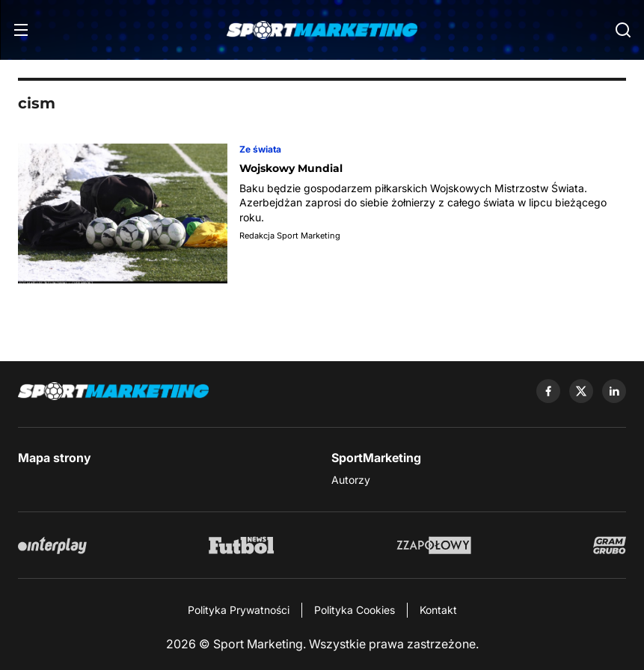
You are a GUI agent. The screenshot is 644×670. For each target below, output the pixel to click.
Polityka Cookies (355, 610)
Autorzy (351, 480)
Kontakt (438, 610)
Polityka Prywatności (239, 610)
